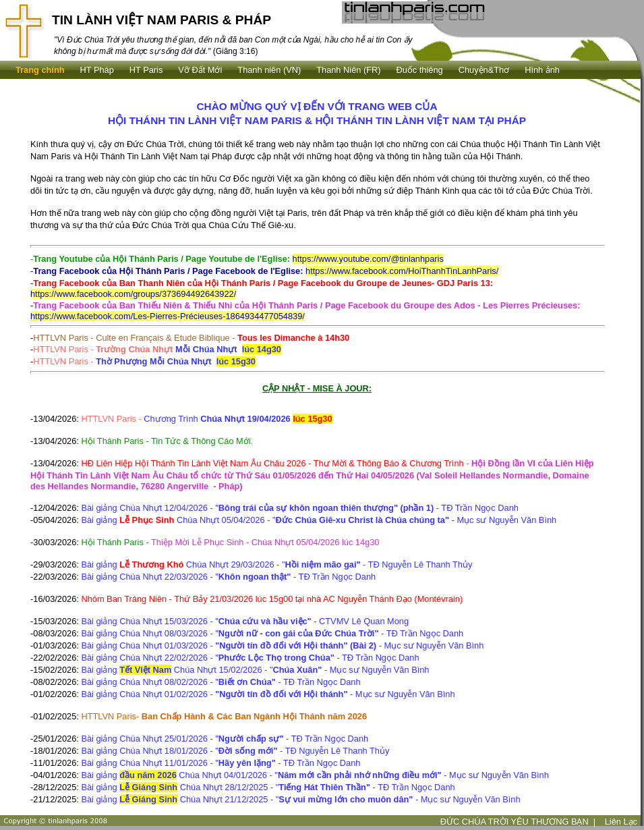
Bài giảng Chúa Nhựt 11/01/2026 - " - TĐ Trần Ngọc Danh (221, 763)
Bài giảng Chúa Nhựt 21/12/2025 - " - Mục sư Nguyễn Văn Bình (300, 799)
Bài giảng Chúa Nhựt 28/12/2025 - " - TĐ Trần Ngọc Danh (268, 787)
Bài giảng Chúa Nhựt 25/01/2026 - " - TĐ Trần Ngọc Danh (225, 739)
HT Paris (146, 70)
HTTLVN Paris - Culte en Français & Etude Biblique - (191, 338)
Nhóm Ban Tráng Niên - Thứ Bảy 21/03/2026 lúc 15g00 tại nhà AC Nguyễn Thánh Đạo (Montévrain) (272, 599)
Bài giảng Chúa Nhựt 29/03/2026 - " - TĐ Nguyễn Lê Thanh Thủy (276, 564)
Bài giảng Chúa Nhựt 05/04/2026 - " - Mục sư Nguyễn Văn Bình (319, 520)
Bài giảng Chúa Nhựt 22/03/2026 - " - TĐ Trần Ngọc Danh (228, 577)
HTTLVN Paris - (157, 349)
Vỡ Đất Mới (200, 70)
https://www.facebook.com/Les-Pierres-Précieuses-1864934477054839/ (168, 316)
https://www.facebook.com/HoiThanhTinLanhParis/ (402, 271)
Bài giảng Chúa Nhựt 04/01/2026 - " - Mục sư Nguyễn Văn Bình (315, 775)
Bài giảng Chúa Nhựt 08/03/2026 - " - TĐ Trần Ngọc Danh (272, 633)
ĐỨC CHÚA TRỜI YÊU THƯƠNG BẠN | (518, 822)
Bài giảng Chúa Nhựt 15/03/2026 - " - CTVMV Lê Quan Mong (245, 621)
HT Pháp (97, 70)
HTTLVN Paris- (224, 716)
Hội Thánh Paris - (116, 542)
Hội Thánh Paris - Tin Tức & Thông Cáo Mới (167, 441)
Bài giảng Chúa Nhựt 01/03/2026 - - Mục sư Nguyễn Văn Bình (282, 645)
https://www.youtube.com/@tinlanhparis (368, 259)
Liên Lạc (621, 822)
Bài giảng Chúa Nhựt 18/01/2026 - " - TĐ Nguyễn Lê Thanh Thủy (235, 751)
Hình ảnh (542, 70)
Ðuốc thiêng (420, 70)
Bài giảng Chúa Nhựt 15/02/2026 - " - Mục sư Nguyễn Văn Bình (255, 670)
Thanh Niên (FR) (348, 70)
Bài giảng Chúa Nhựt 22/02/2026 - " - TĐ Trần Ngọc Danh (250, 658)
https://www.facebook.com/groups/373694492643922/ (133, 294)
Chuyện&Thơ (484, 70)
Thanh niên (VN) (269, 70)
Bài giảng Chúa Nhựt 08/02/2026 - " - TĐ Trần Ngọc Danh (221, 682)
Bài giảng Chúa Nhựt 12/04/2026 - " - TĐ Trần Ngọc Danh (299, 508)
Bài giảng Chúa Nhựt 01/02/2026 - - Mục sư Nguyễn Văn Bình (268, 694)
